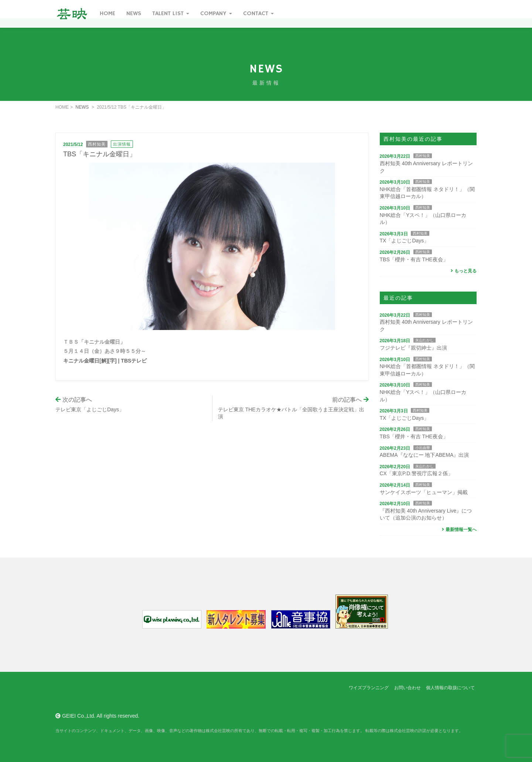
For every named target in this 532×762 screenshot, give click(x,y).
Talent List (171, 14)
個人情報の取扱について (450, 688)
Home (108, 14)
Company (216, 14)
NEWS (82, 107)
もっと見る (463, 271)
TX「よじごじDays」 (405, 241)
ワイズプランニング (369, 688)
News (134, 14)
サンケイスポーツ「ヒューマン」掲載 (424, 492)
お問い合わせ (407, 688)
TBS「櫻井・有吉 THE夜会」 (414, 259)
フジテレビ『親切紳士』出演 (413, 348)
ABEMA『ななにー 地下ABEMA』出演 (424, 455)
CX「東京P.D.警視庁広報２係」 (417, 473)
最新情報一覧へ (458, 530)
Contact (258, 14)
